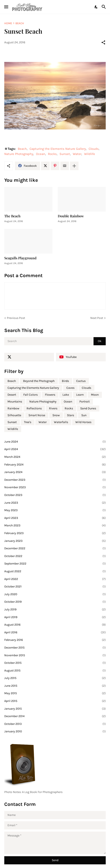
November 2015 (55, 655)
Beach (20, 23)
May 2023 (55, 510)
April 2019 (55, 617)
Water (77, 154)
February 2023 (55, 533)
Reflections (34, 408)
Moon (95, 395)
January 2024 (55, 472)
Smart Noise (37, 415)
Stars (71, 415)
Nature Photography (19, 154)
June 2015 (55, 686)
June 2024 (55, 442)
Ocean (41, 154)
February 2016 (55, 640)
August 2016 (55, 625)
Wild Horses (83, 422)
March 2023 (55, 526)
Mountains (15, 402)
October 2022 (55, 556)
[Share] (103, 42)
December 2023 (55, 480)
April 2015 (55, 701)
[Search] (104, 7)
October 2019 (55, 602)
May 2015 (55, 693)
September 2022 (55, 564)
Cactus (81, 381)
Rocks (52, 154)
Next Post (97, 318)
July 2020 (55, 594)
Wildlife (90, 154)
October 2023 (55, 495)
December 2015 (55, 648)
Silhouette (14, 415)
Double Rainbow (71, 216)
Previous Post (16, 318)
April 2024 (55, 449)
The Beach (12, 216)
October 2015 (55, 663)
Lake (66, 395)
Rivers (53, 408)
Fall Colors (30, 395)
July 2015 (55, 678)
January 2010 (55, 731)
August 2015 (55, 671)
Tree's (28, 422)
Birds (65, 381)
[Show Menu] (6, 7)
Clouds (94, 149)
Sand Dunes (88, 408)
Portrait (85, 402)
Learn (80, 395)
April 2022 (55, 579)
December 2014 (55, 716)
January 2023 (55, 541)
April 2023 (55, 518)
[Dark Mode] (96, 7)
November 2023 (55, 487)
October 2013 (55, 724)
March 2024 (55, 457)
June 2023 (55, 503)
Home (8, 23)
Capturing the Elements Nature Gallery (58, 149)
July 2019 (55, 610)
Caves (70, 388)
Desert (12, 395)
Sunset (65, 154)
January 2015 (55, 709)
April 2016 (55, 632)
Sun (84, 415)
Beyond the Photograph (39, 381)
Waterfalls (61, 422)
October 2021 (55, 587)
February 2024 (55, 465)
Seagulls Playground (20, 258)
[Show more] (74, 166)
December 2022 (55, 548)
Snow (56, 415)
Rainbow (13, 408)
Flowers (50, 395)
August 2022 (55, 571)
